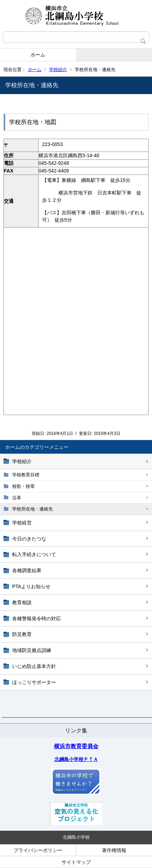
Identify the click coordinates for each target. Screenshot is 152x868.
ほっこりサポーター (34, 682)
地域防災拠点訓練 (32, 650)
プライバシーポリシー (38, 850)
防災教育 (22, 634)
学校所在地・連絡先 (33, 509)
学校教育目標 (26, 475)
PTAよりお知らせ (31, 586)
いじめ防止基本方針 (34, 666)
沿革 (17, 498)
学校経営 (22, 523)
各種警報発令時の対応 (37, 619)
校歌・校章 (23, 486)
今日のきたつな (29, 539)
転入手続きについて (34, 554)
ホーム (38, 55)
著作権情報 (114, 850)
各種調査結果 (27, 570)
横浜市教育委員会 (76, 746)
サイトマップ (76, 862)
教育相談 (22, 602)
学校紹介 (58, 70)
